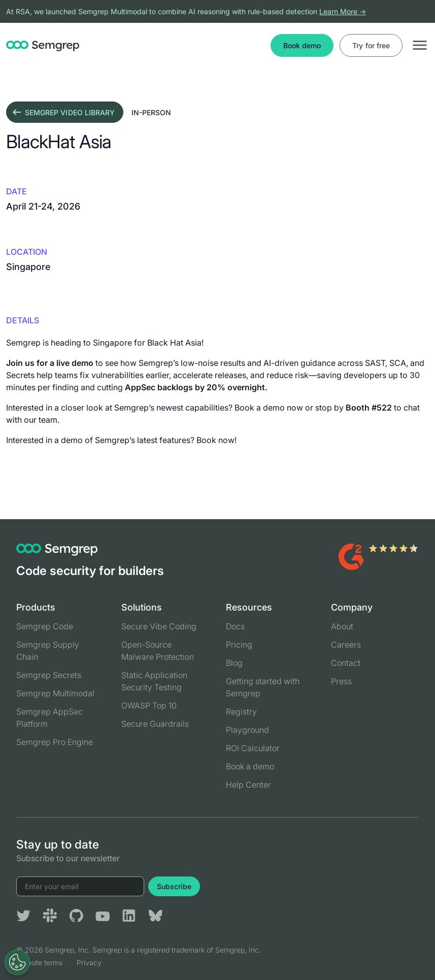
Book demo (302, 45)
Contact (346, 663)
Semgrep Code (45, 626)
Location (27, 252)
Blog (234, 663)
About (342, 626)
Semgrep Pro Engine (55, 742)
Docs (235, 626)
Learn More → (343, 11)
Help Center (248, 785)
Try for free (371, 45)
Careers (346, 645)
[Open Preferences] (17, 962)
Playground (247, 730)
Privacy (89, 962)
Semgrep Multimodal (55, 693)
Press (341, 681)
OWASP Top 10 (149, 705)
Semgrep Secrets (49, 675)
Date (16, 191)
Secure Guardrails (155, 724)
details (23, 320)
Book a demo (250, 766)
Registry (241, 712)
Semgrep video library (63, 112)
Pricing (239, 645)
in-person (151, 112)
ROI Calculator (253, 748)
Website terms (39, 962)
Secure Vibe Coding (159, 626)
